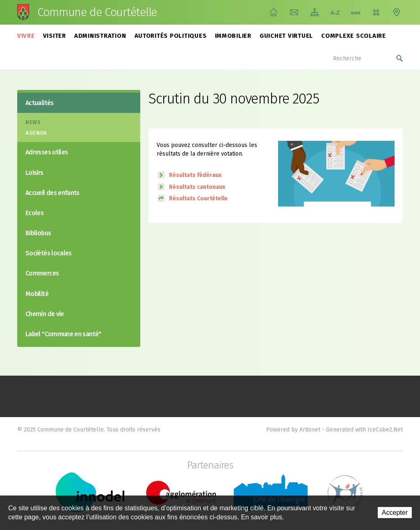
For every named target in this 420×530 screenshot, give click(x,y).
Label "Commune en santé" (63, 334)
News (33, 122)
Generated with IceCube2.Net (364, 430)
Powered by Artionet (293, 430)
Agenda (36, 133)
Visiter (55, 36)
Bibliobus (38, 233)
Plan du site (315, 12)
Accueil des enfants (52, 193)
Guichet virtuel (286, 36)
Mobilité (37, 294)
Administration (100, 36)
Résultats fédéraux (195, 175)
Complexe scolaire (354, 36)
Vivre (26, 36)
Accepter (395, 513)
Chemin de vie (356, 12)
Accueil (274, 12)
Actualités (40, 103)
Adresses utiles (47, 152)
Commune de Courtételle (97, 12)
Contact (294, 12)
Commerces (42, 273)
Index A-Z (335, 12)
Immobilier (233, 36)
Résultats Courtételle (198, 198)
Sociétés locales (49, 253)
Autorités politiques (171, 36)
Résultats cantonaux (197, 187)
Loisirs (34, 173)
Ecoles (34, 213)
